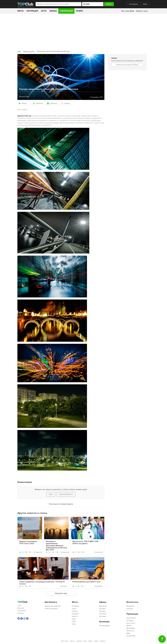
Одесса (72, 641)
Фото (44, 11)
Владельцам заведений (53, 606)
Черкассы (103, 641)
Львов (96, 641)
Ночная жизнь (131, 618)
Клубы (74, 609)
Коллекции (32, 11)
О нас (19, 606)
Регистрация (133, 4)
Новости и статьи (29, 51)
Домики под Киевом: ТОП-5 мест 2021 (28, 542)
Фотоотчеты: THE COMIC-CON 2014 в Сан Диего (85, 542)
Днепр (90, 641)
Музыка (129, 626)
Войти (145, 4)
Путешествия (38, 552)
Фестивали (103, 616)
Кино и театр (131, 623)
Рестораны (63, 586)
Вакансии (21, 608)
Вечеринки (103, 606)
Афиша (53, 11)
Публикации (66, 11)
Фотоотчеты (132, 602)
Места (20, 11)
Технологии (130, 631)
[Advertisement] (83, 31)
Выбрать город (142, 11)
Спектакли (103, 614)
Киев (19, 51)
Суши (74, 624)
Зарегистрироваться (66, 494)
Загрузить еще (61, 593)
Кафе (74, 619)
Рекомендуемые (105, 626)
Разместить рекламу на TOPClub (127, 65)
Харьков (79, 641)
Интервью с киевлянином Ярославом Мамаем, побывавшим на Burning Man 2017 (56, 546)
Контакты (21, 613)
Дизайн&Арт (99, 586)
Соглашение (22, 611)
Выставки (102, 611)
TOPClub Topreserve (51, 609)
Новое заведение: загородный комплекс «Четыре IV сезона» (42, 583)
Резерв (79, 11)
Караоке (75, 611)
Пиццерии (75, 614)
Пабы (74, 621)
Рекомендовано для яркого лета (86, 582)
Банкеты (75, 616)
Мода (128, 633)
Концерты (102, 609)
